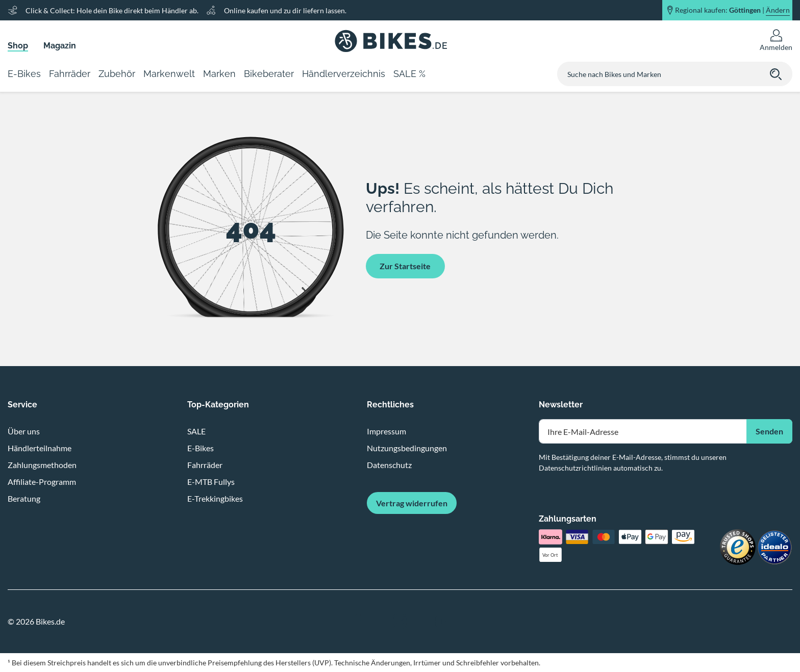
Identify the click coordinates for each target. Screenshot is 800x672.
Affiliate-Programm (42, 482)
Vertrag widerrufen (412, 503)
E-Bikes (201, 448)
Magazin (60, 46)
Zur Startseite (405, 266)
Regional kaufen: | (732, 10)
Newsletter (561, 405)
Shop (18, 46)
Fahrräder (205, 465)
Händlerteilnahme (40, 448)
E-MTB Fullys (211, 482)
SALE (196, 431)
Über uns (24, 431)
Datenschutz (389, 465)
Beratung (24, 498)
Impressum (386, 431)
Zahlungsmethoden (42, 465)
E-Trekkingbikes (215, 498)
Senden (769, 431)
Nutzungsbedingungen (407, 448)
